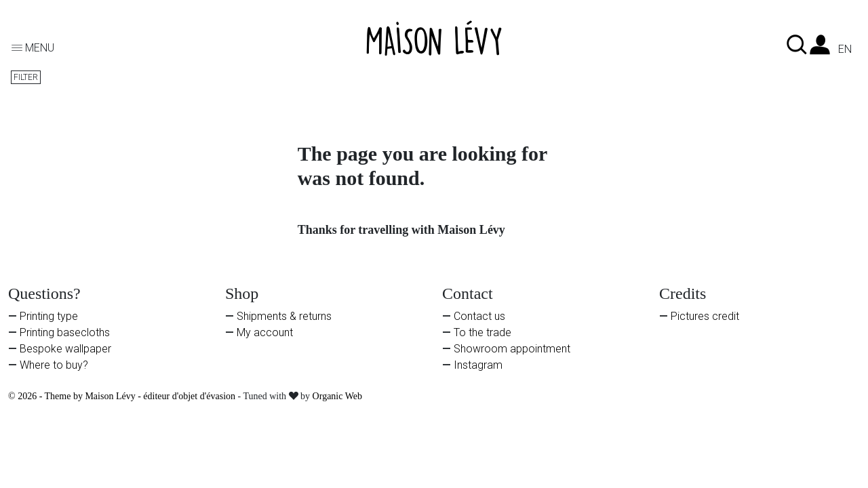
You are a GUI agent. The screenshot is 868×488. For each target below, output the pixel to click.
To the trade (482, 332)
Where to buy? (54, 365)
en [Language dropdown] (845, 49)
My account (265, 332)
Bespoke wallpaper (65, 349)
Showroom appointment (512, 349)
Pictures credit (705, 316)
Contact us (479, 316)
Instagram (478, 365)
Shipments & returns (284, 316)
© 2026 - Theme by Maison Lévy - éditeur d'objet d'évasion (123, 396)
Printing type (49, 316)
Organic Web (337, 396)
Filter (26, 77)
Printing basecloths (65, 332)
